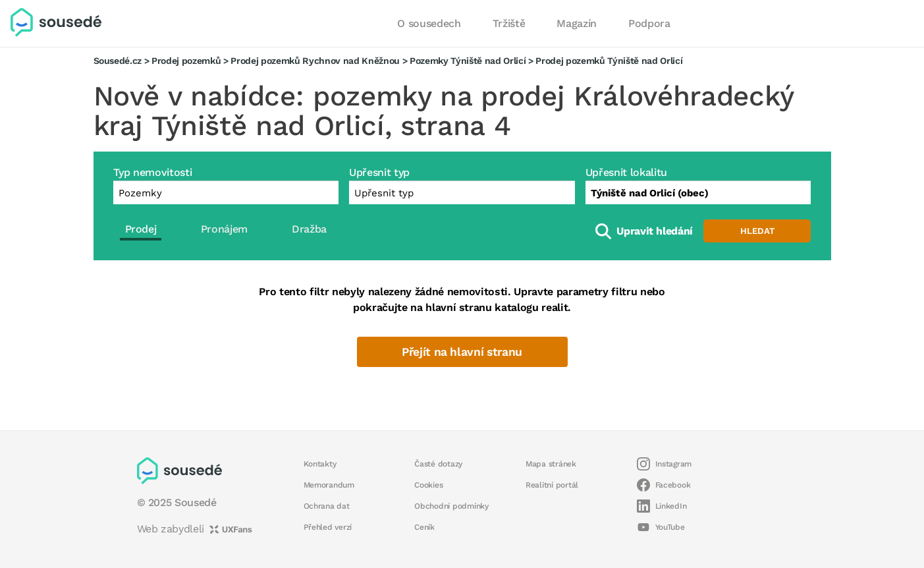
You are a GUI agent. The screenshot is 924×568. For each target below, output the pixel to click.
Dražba (309, 229)
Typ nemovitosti (153, 172)
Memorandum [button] (329, 485)
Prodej (141, 229)
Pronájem (224, 229)
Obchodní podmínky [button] (451, 506)
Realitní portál (552, 485)
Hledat (757, 231)
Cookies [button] (428, 485)
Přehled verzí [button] (328, 527)
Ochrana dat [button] (327, 506)
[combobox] (698, 192)
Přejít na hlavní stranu (462, 352)
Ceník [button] (424, 527)
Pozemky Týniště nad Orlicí (468, 61)
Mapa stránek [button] (551, 464)
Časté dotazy (438, 464)
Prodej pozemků (186, 61)
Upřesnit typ (379, 172)
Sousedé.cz (118, 61)
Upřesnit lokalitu (626, 172)
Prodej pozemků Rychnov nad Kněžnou (315, 61)
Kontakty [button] (320, 464)
